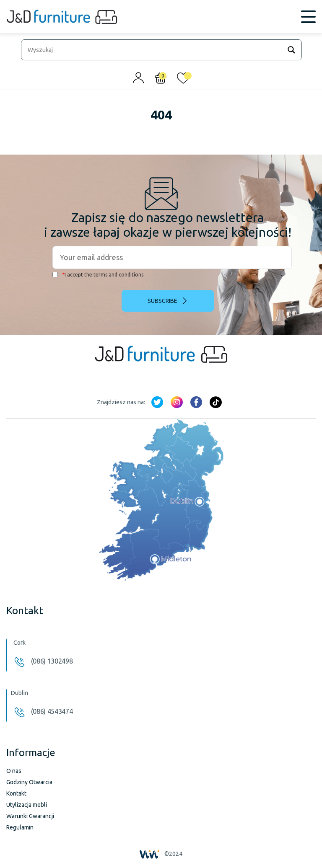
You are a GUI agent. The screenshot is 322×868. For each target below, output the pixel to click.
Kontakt (16, 793)
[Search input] (153, 50)
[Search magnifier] (291, 50)
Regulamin (20, 827)
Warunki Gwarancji (30, 816)
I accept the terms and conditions (98, 275)
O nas (14, 771)
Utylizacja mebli (27, 805)
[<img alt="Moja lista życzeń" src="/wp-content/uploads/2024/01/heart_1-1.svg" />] (183, 80)
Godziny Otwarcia (29, 782)
